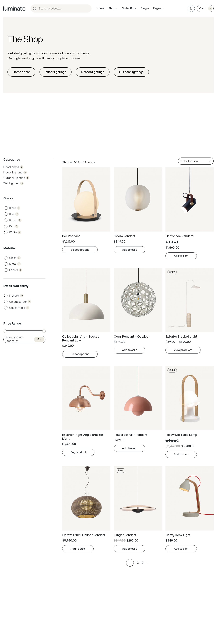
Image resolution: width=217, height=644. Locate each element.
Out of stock (19, 308)
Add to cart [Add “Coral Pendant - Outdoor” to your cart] (129, 350)
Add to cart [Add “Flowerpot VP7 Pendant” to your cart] (129, 448)
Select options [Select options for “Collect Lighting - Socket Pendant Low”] (80, 354)
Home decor (21, 72)
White (15, 232)
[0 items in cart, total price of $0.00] (205, 8)
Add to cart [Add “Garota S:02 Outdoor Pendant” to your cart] (78, 549)
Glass (15, 258)
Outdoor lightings (131, 72)
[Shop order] (196, 161)
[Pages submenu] (163, 8)
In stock (16, 296)
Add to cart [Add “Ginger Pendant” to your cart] (129, 549)
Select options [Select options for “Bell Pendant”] (80, 250)
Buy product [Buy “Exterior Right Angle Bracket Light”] (78, 452)
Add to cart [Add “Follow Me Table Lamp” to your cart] (181, 454)
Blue (14, 214)
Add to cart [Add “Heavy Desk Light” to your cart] (181, 549)
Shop (112, 8)
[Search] (87, 8)
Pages (157, 8)
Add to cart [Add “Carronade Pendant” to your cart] (181, 256)
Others (16, 270)
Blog (144, 8)
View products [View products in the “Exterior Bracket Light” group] (183, 350)
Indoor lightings (55, 72)
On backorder (20, 302)
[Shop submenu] (117, 8)
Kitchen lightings (93, 72)
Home (100, 8)
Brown (15, 220)
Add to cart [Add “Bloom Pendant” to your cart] (129, 250)
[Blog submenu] (148, 8)
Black (15, 208)
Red (14, 226)
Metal (15, 264)
